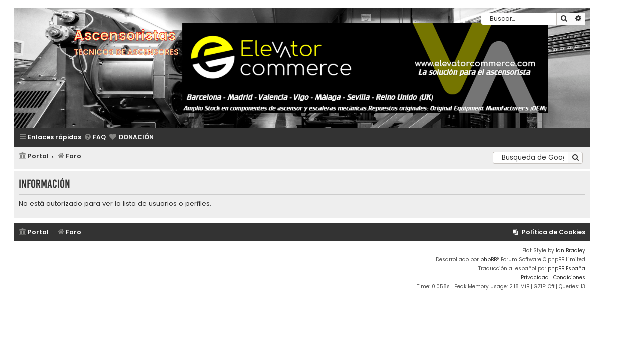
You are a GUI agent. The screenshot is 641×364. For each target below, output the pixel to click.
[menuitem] (95, 137)
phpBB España (567, 269)
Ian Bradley (571, 251)
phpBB (489, 260)
